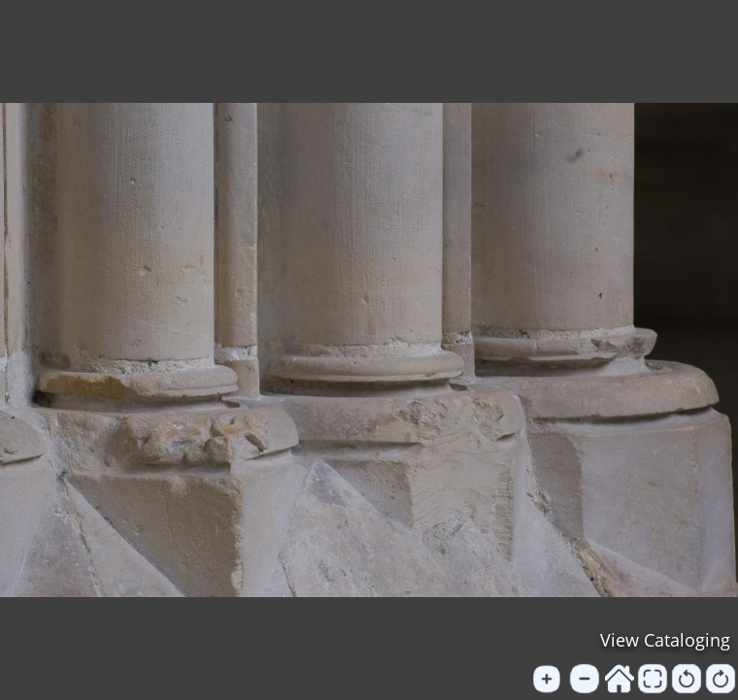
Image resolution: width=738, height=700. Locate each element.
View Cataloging (665, 640)
